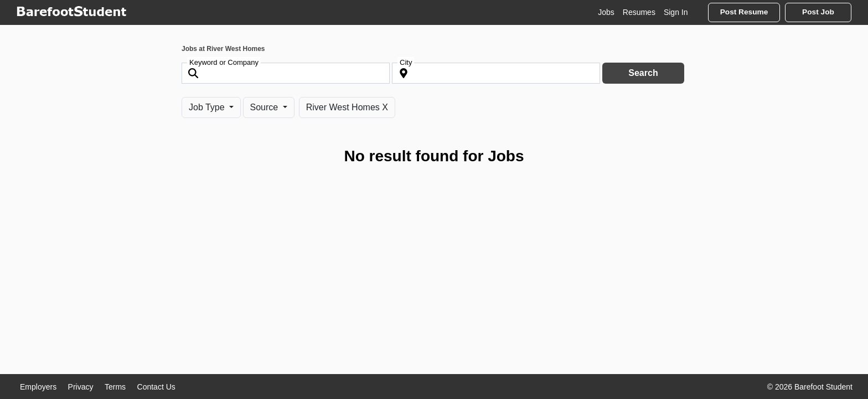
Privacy (81, 387)
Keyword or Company (224, 62)
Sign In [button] (676, 12)
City (406, 62)
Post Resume (744, 12)
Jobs (606, 12)
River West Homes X (347, 107)
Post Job (818, 12)
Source (265, 107)
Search (643, 73)
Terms (115, 387)
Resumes (639, 12)
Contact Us (156, 387)
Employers (38, 387)
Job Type (208, 107)
